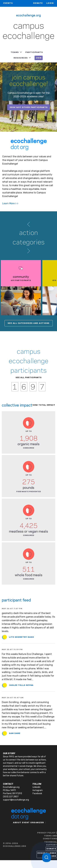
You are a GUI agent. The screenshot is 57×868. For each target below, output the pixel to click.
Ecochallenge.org (29, 15)
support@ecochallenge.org (16, 800)
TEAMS (15, 52)
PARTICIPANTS (34, 52)
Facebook (37, 793)
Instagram (38, 790)
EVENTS (8, 3)
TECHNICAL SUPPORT (51, 843)
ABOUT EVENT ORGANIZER (29, 823)
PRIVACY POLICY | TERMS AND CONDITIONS (47, 836)
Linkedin (37, 787)
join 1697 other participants (29, 107)
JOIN (39, 58)
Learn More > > (10, 203)
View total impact (44, 405)
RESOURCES (21, 58)
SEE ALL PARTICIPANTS (29, 377)
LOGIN (50, 3)
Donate (38, 3)
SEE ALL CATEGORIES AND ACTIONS (29, 323)
